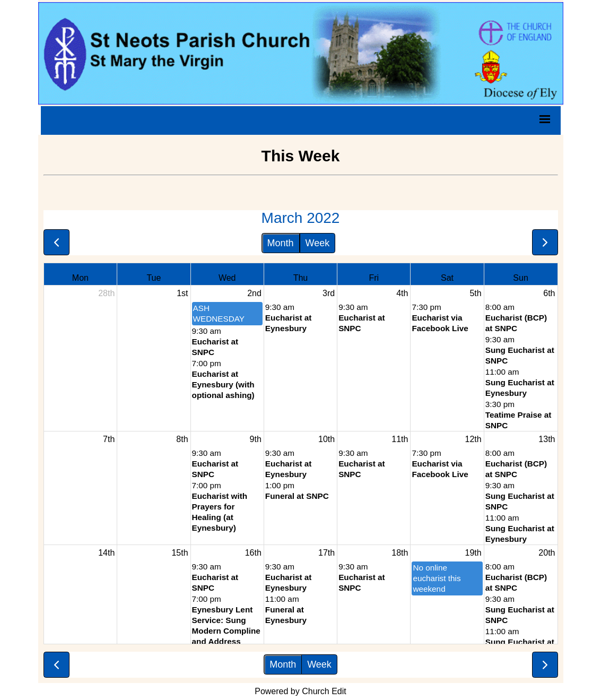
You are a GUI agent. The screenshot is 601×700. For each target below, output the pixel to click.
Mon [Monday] (80, 278)
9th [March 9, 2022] (256, 439)
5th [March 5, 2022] (475, 293)
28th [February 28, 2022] (106, 293)
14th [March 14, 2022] (106, 553)
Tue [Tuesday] (154, 278)
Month (281, 243)
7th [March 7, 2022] (109, 439)
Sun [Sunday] (520, 278)
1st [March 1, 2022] (182, 293)
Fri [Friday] (374, 278)
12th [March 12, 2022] (473, 439)
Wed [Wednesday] (227, 278)
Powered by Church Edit (300, 691)
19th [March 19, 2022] (473, 553)
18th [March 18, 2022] (400, 553)
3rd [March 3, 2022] (329, 293)
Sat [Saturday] (447, 278)
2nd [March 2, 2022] (254, 293)
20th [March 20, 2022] (547, 553)
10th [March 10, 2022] (326, 439)
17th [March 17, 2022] (326, 553)
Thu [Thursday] (301, 278)
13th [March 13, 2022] (547, 439)
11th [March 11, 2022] (400, 439)
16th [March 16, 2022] (253, 553)
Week (318, 243)
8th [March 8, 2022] (182, 439)
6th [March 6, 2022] (549, 293)
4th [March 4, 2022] (402, 293)
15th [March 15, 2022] (180, 553)
